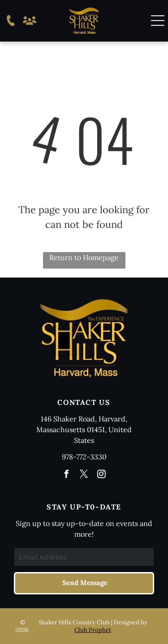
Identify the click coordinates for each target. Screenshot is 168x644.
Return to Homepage (84, 257)
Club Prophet (93, 630)
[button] (158, 21)
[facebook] (67, 475)
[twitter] (84, 475)
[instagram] (102, 475)
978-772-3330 (84, 457)
